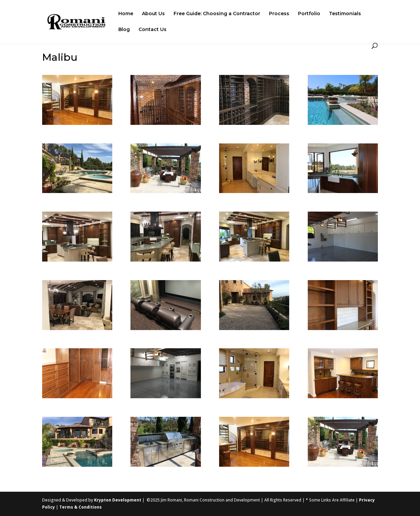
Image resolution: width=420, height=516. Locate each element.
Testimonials (345, 14)
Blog (124, 30)
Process (279, 14)
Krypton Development (118, 500)
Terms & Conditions (81, 507)
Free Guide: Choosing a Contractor (217, 14)
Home (126, 14)
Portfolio (309, 14)
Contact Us (153, 30)
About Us (153, 14)
